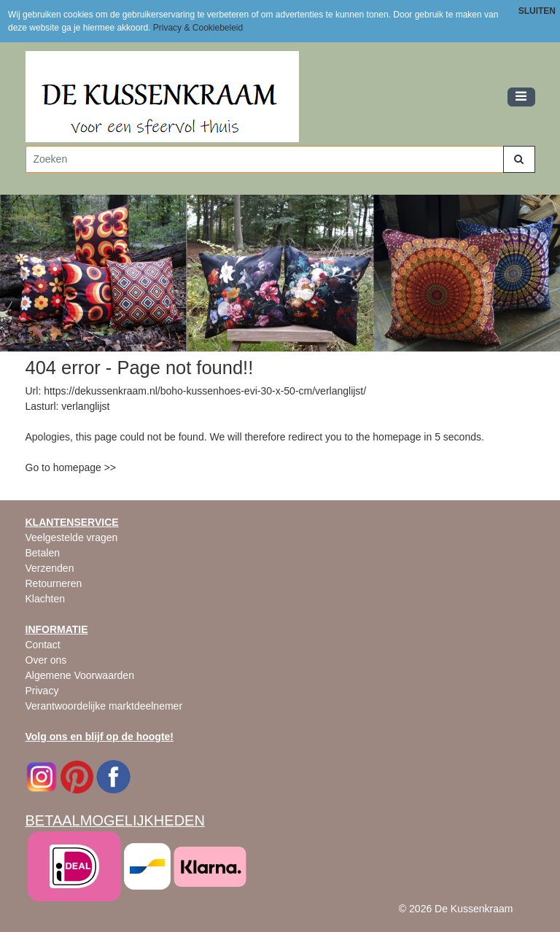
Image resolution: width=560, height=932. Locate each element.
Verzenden (50, 568)
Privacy (42, 691)
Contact (43, 645)
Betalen (43, 553)
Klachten (45, 599)
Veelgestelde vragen (72, 537)
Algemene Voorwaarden (80, 675)
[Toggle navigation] (521, 97)
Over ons (46, 660)
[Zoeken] (265, 159)
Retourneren (54, 583)
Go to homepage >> (71, 467)
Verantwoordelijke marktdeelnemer (104, 706)
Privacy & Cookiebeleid (198, 28)
